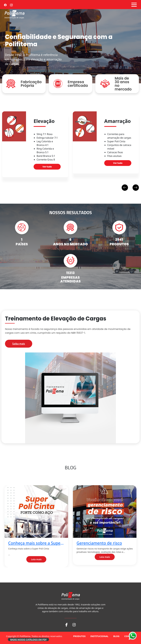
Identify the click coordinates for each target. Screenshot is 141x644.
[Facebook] (5, 5)
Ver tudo (47, 167)
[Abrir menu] (134, 5)
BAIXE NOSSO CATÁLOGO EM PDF (28, 639)
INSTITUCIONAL (99, 636)
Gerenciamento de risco (99, 543)
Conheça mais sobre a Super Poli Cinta (35, 543)
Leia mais (36, 559)
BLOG (116, 636)
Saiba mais (19, 344)
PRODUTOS (79, 636)
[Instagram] (11, 5)
